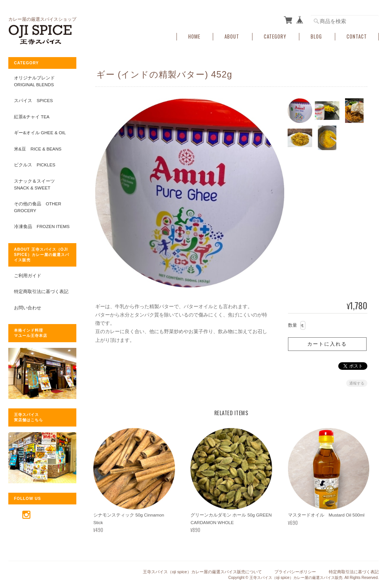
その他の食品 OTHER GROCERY (38, 207)
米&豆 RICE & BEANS (38, 149)
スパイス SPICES (33, 100)
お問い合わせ (28, 308)
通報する (357, 383)
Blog (316, 36)
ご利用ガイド (28, 275)
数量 (293, 325)
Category (275, 36)
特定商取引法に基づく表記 (41, 291)
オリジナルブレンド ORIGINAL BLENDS (34, 81)
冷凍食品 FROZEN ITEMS (42, 226)
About (232, 36)
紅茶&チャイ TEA (32, 117)
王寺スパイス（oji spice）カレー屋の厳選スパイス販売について (202, 572)
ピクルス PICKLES (35, 165)
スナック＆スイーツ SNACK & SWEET (37, 184)
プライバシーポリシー (295, 572)
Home (194, 36)
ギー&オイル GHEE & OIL (40, 133)
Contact (357, 36)
